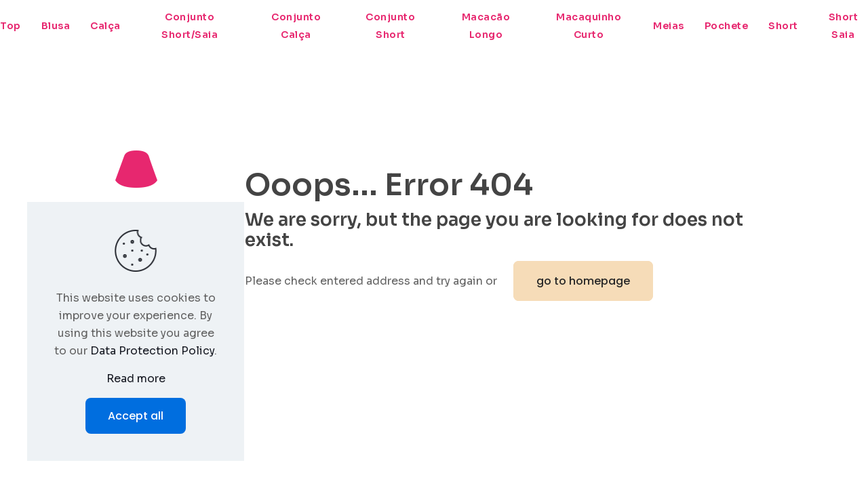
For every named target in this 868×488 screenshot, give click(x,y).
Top (11, 26)
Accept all (136, 416)
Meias (669, 26)
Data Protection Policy (152, 351)
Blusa (56, 26)
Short (783, 26)
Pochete (727, 26)
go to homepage (583, 281)
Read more (136, 379)
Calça (105, 26)
